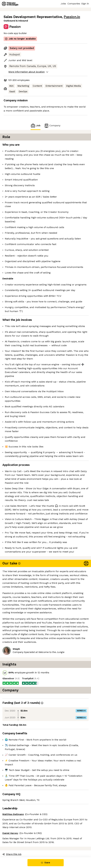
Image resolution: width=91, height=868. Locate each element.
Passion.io (72, 17)
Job (35, 126)
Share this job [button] (12, 854)
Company (52, 126)
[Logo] (10, 4)
